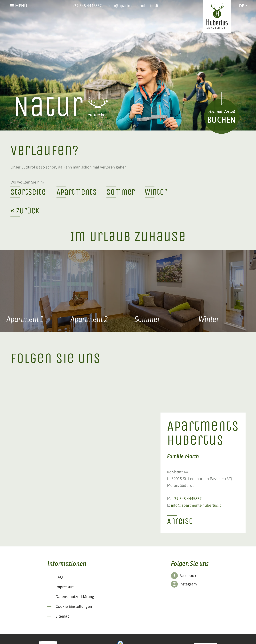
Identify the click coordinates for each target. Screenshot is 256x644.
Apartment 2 (89, 319)
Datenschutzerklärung (75, 597)
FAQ (59, 577)
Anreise (180, 521)
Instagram (188, 584)
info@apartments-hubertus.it (133, 6)
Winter (156, 192)
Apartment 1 (25, 319)
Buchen (222, 120)
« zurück (25, 211)
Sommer (121, 192)
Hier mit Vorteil (222, 111)
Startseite (28, 192)
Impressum (65, 587)
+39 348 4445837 (87, 6)
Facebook (188, 576)
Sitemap (63, 616)
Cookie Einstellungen (74, 606)
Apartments (77, 192)
